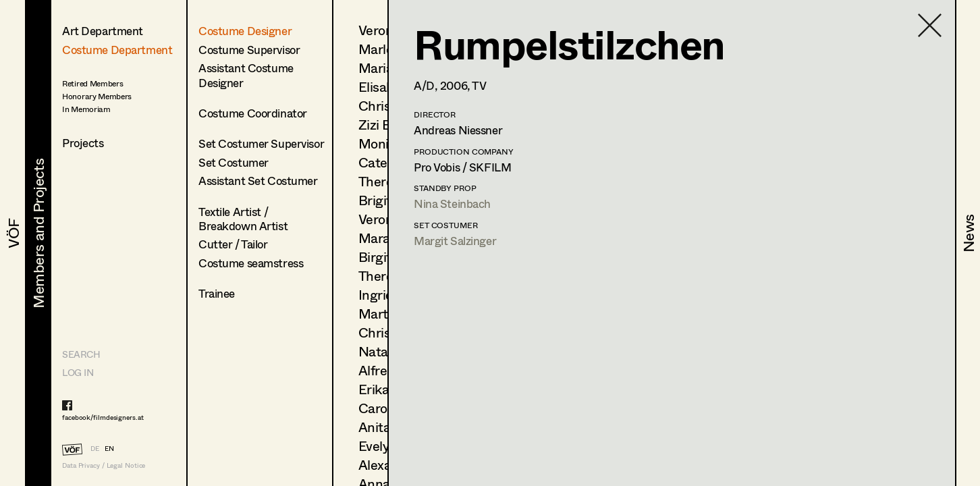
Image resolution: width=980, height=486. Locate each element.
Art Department (103, 31)
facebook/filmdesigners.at (103, 417)
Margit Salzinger (455, 241)
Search (81, 354)
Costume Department (117, 50)
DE (95, 448)
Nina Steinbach (452, 204)
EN (109, 448)
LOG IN (78, 372)
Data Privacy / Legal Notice (104, 465)
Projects (83, 143)
